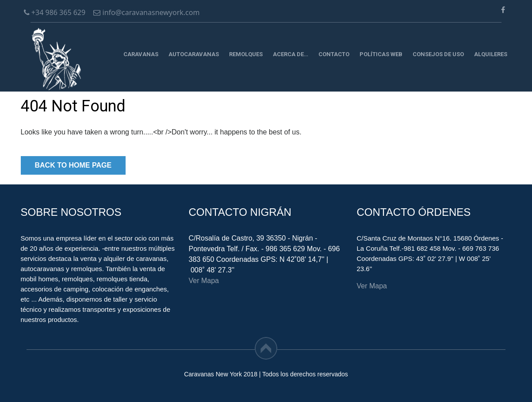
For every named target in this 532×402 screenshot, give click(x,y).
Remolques (246, 54)
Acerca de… (291, 54)
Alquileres (491, 54)
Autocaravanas (194, 54)
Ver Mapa (204, 281)
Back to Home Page (73, 165)
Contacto (334, 54)
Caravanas (141, 54)
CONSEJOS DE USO (438, 54)
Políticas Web (381, 54)
